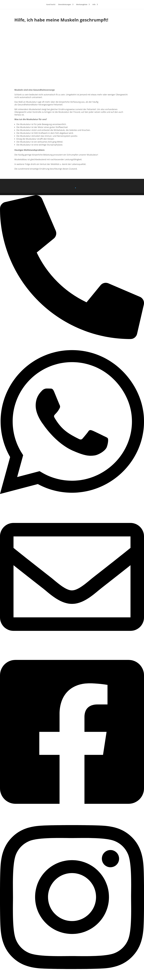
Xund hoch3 (51, 5)
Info (94, 5)
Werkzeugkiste (82, 5)
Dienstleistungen (65, 5)
